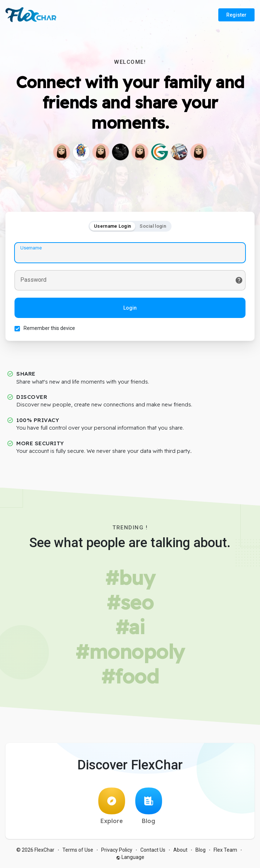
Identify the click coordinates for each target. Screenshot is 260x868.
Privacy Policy (117, 850)
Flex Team (225, 850)
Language (130, 857)
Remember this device (49, 328)
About (180, 850)
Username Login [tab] (112, 226)
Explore (112, 806)
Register (236, 15)
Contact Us (153, 850)
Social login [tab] (153, 226)
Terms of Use (78, 850)
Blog (149, 806)
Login (130, 308)
